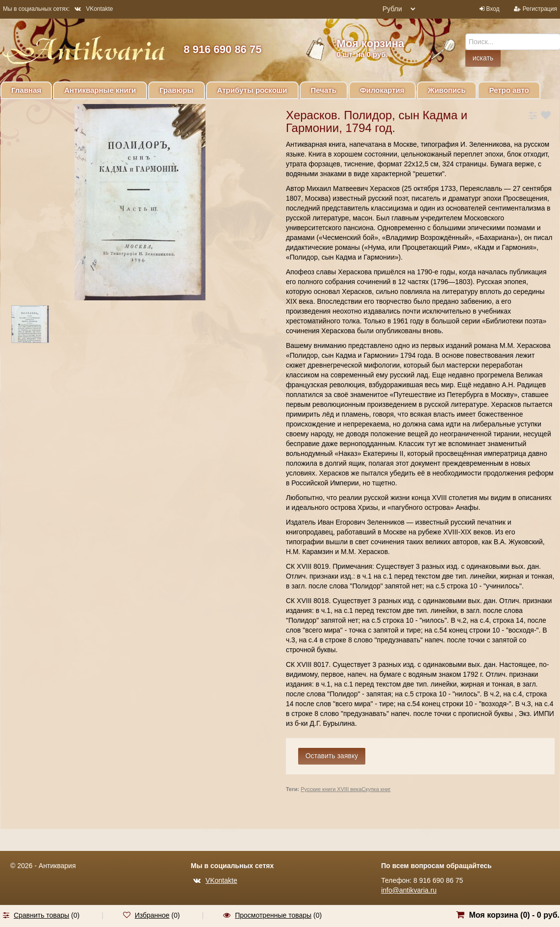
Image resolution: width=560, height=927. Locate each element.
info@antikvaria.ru (409, 890)
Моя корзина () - (514, 915)
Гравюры (176, 90)
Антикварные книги (100, 90)
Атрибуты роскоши (252, 90)
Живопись (447, 90)
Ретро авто (509, 90)
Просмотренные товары (273, 915)
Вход (493, 9)
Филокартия (382, 90)
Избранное (152, 915)
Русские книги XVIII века (331, 789)
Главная (26, 90)
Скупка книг (376, 789)
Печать (324, 90)
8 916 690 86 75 (222, 49)
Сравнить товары (41, 915)
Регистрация (540, 9)
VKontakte (94, 9)
